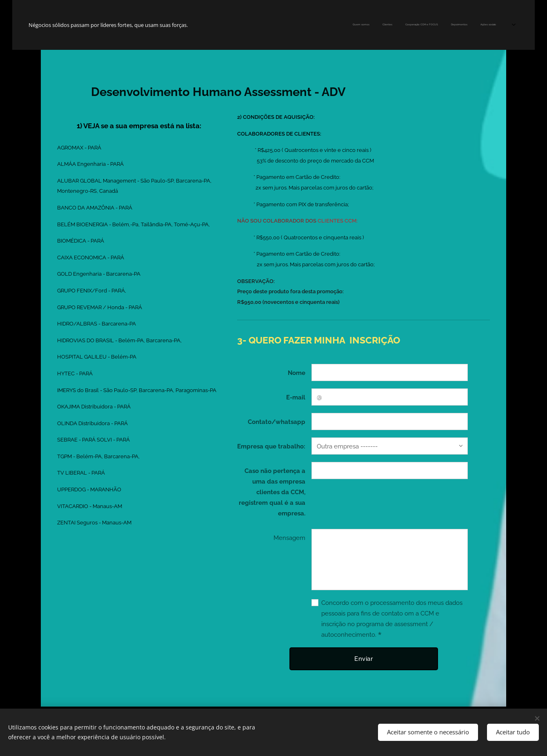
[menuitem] (325, 25)
